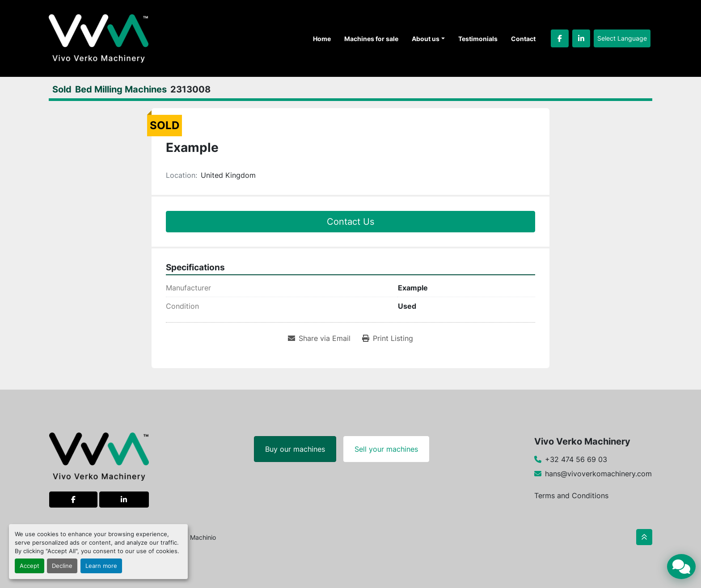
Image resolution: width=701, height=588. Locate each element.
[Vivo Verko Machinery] (99, 456)
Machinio (203, 537)
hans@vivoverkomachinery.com (598, 474)
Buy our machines (295, 449)
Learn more (101, 566)
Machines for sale (371, 39)
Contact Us (350, 222)
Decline (62, 566)
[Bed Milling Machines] (121, 89)
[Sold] (62, 89)
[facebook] (560, 38)
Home (322, 39)
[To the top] (644, 537)
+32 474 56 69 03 (576, 459)
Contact (523, 39)
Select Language (622, 38)
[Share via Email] (319, 338)
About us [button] (426, 39)
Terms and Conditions (571, 496)
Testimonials (478, 39)
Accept (30, 566)
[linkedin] (581, 38)
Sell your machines (386, 449)
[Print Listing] (388, 338)
